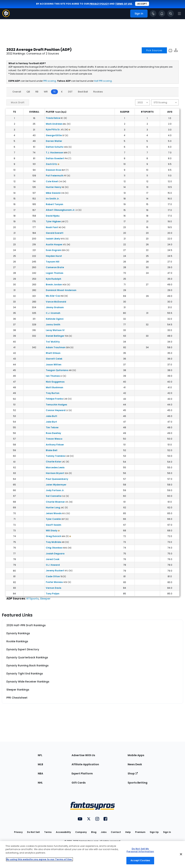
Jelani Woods (54, 513)
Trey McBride (53, 542)
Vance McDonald (56, 302)
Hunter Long (53, 507)
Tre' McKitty (53, 342)
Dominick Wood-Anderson (61, 290)
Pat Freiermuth (55, 176)
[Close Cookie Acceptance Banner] (181, 854)
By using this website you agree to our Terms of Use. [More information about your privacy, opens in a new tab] (39, 859)
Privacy (18, 832)
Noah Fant (52, 227)
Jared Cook (53, 559)
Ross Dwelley (53, 433)
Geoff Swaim (54, 525)
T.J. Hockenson (55, 153)
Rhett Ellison (53, 353)
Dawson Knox (54, 170)
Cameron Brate (55, 267)
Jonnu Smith (53, 325)
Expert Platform (82, 774)
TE (54, 92)
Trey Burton (53, 393)
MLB (40, 764)
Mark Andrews (54, 124)
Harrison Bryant (55, 473)
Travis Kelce (53, 118)
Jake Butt (52, 416)
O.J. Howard (53, 565)
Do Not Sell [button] (33, 832)
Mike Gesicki (53, 193)
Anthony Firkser (55, 445)
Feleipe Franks (54, 399)
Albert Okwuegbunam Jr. (60, 210)
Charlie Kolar (54, 462)
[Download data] (176, 51)
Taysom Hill (53, 262)
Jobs (104, 832)
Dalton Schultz (55, 147)
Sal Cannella (54, 496)
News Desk (135, 764)
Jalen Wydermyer (56, 485)
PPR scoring (50, 81)
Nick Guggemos (55, 382)
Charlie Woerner (55, 502)
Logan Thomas (55, 273)
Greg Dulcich (54, 536)
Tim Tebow (52, 427)
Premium (140, 832)
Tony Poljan (53, 594)
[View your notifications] (162, 14)
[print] (170, 50)
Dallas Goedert (55, 158)
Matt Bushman (55, 387)
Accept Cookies (140, 860)
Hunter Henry (54, 187)
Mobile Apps (136, 755)
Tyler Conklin (53, 519)
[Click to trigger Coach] (153, 14)
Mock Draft (18, 102)
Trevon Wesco (54, 439)
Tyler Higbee (53, 221)
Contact (116, 832)
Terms (48, 832)
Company (81, 832)
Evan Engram (54, 250)
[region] (92, 854)
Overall (17, 92)
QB (28, 92)
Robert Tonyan (55, 204)
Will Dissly (52, 531)
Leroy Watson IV (55, 330)
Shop (133, 774)
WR (46, 92)
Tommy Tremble (55, 456)
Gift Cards (79, 783)
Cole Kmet (52, 181)
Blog (94, 832)
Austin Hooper (54, 244)
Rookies (98, 92)
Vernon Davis (54, 588)
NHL (40, 783)
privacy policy (99, 4)
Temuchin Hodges (56, 405)
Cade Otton (53, 576)
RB (37, 92)
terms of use (124, 4)
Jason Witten (54, 365)
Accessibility (63, 832)
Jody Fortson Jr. (55, 490)
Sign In (167, 832)
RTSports (33, 598)
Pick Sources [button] (154, 50)
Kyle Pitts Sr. (53, 129)
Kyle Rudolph (54, 279)
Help (128, 832)
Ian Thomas (53, 376)
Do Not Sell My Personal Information (140, 850)
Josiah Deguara (55, 554)
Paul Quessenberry (57, 479)
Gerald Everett (55, 233)
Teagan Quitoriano (57, 370)
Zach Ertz (51, 164)
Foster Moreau (54, 582)
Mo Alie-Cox (53, 296)
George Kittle (54, 135)
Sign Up (154, 832)
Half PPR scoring (103, 81)
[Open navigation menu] (179, 14)
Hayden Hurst (54, 256)
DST (70, 92)
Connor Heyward (56, 410)
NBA (40, 774)
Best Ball (83, 92)
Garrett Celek (54, 359)
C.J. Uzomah (53, 313)
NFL (40, 755)
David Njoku (53, 216)
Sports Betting (138, 783)
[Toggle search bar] (171, 14)
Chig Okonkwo (54, 548)
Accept (142, 4)
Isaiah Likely (53, 239)
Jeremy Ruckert (55, 571)
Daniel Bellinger (55, 336)
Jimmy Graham (55, 307)
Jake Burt (51, 422)
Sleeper (45, 598)
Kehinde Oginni (55, 319)
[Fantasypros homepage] (6, 16)
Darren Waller (54, 141)
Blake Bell (52, 450)
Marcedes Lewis (55, 467)
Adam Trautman (56, 347)
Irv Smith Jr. (53, 199)
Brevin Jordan (54, 284)
